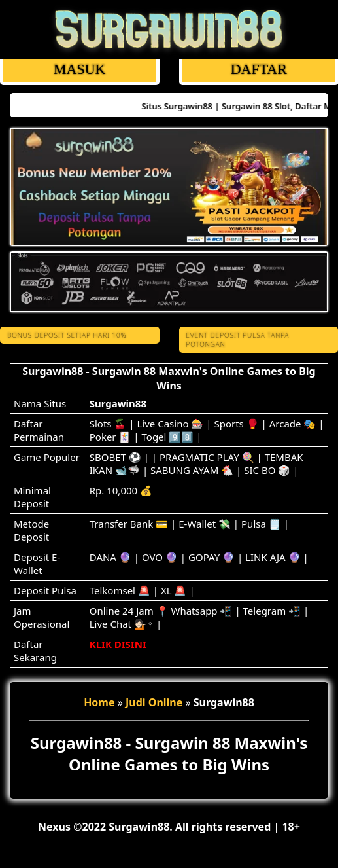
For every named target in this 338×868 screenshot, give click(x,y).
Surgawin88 (118, 403)
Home (99, 702)
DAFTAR (258, 69)
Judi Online (154, 702)
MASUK (79, 69)
